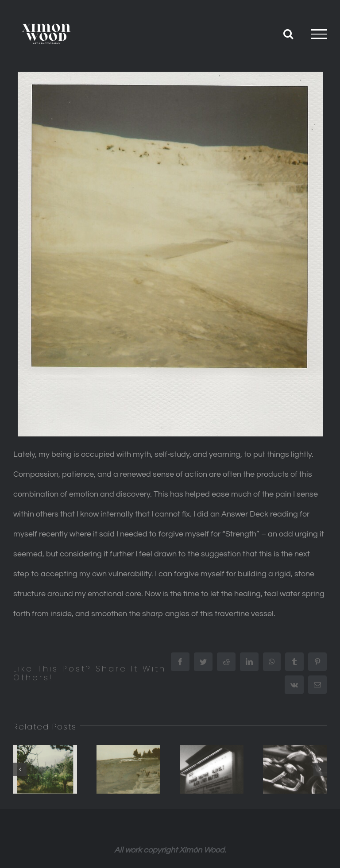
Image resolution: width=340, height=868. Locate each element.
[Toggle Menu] (319, 34)
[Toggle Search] (288, 34)
